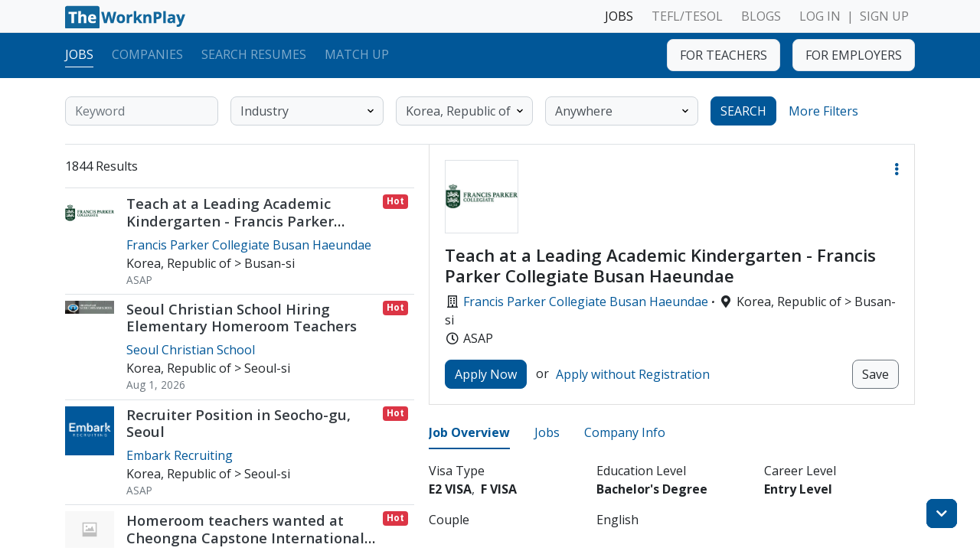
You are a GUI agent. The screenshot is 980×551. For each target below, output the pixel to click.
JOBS (619, 16)
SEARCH (743, 111)
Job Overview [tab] (469, 432)
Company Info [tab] (625, 432)
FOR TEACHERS (724, 55)
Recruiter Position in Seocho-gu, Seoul (238, 423)
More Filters (823, 111)
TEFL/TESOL (687, 16)
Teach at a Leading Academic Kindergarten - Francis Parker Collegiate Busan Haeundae (230, 221)
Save (875, 374)
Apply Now (486, 374)
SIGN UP (884, 16)
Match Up (357, 54)
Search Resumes (254, 54)
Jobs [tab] (547, 432)
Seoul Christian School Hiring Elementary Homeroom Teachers (242, 317)
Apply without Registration (633, 374)
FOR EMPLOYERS (854, 55)
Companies (147, 54)
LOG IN (820, 16)
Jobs (79, 54)
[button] (897, 169)
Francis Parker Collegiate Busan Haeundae (586, 302)
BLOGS (761, 16)
